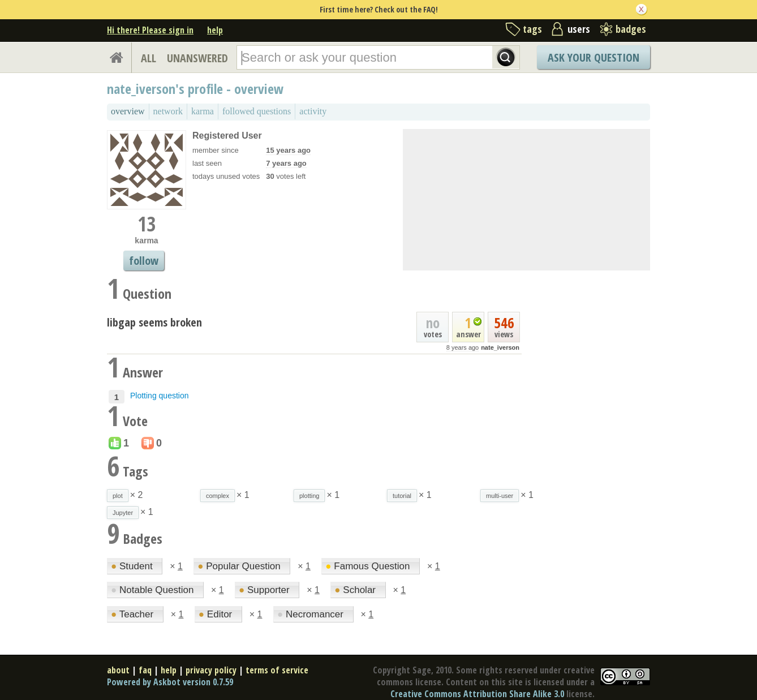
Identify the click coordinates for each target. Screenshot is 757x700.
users (579, 29)
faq (145, 670)
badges (631, 29)
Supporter (265, 590)
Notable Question (154, 590)
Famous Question (369, 566)
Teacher (134, 614)
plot (118, 496)
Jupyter (123, 513)
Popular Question (240, 566)
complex (218, 496)
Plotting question (160, 396)
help (215, 30)
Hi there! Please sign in (150, 30)
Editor (217, 614)
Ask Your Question (593, 57)
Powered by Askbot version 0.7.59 (170, 682)
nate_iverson (500, 347)
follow (144, 261)
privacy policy (211, 670)
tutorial (402, 496)
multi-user (500, 496)
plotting (309, 496)
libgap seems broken (154, 322)
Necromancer (312, 614)
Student (133, 566)
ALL (149, 58)
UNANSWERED (197, 58)
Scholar (356, 590)
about (118, 670)
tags (532, 29)
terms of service (277, 670)
